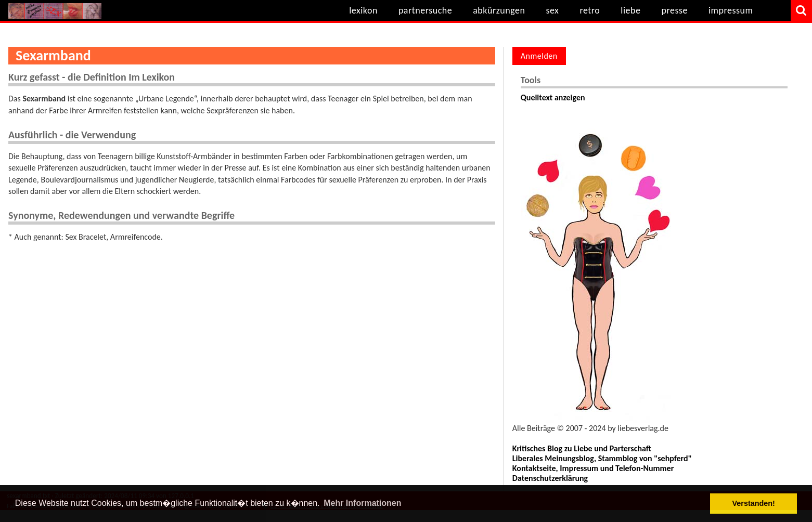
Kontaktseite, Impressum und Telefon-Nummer (593, 468)
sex (552, 10)
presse (674, 10)
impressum (731, 10)
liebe (630, 10)
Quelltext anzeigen (553, 97)
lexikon (363, 10)
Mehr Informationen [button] (362, 503)
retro (590, 10)
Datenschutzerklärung (550, 478)
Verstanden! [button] (754, 503)
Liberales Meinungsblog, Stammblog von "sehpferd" (602, 458)
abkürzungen (499, 10)
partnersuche (425, 10)
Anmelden (539, 56)
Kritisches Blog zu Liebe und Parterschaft (582, 448)
